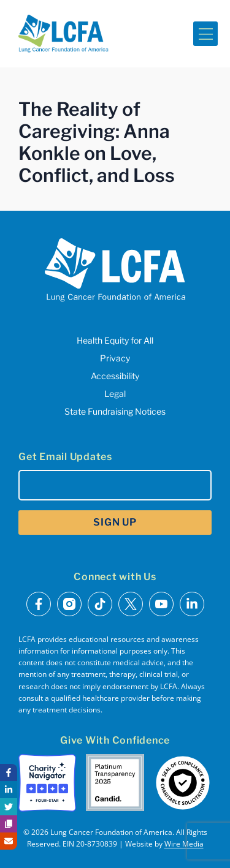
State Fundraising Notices (115, 411)
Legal (115, 394)
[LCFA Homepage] (63, 34)
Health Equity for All (115, 340)
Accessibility (115, 376)
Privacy (115, 358)
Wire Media (184, 844)
